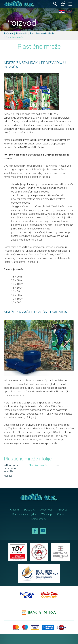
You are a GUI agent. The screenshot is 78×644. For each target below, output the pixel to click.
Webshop (47, 514)
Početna (8, 33)
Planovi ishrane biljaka (24, 514)
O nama (14, 510)
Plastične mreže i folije (42, 33)
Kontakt (61, 514)
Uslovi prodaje (39, 519)
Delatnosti (30, 510)
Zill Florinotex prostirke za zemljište (11, 468)
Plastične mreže (38, 465)
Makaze (8, 476)
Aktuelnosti (46, 510)
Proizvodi (21, 33)
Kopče (57, 465)
